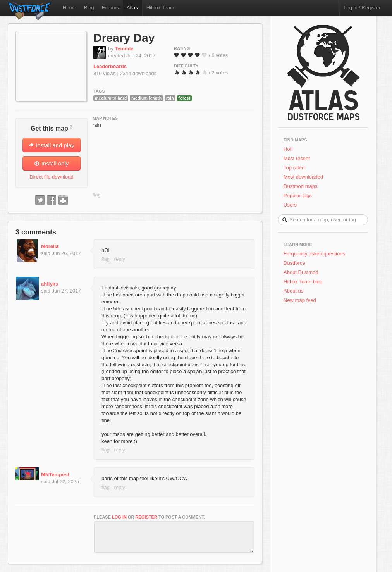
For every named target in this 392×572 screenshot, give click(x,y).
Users (290, 205)
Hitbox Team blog (303, 282)
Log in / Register (362, 8)
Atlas (132, 8)
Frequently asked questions (314, 254)
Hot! (288, 149)
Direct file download (51, 177)
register (146, 517)
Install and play (52, 145)
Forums (110, 8)
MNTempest (55, 475)
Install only (51, 163)
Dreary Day (124, 38)
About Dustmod (301, 272)
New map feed (301, 300)
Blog (89, 8)
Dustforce (294, 263)
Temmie (124, 49)
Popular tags (298, 196)
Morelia (50, 246)
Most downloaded (303, 177)
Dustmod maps (300, 186)
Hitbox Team (160, 8)
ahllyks (50, 284)
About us (293, 291)
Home (70, 8)
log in (119, 517)
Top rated (294, 168)
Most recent (297, 158)
